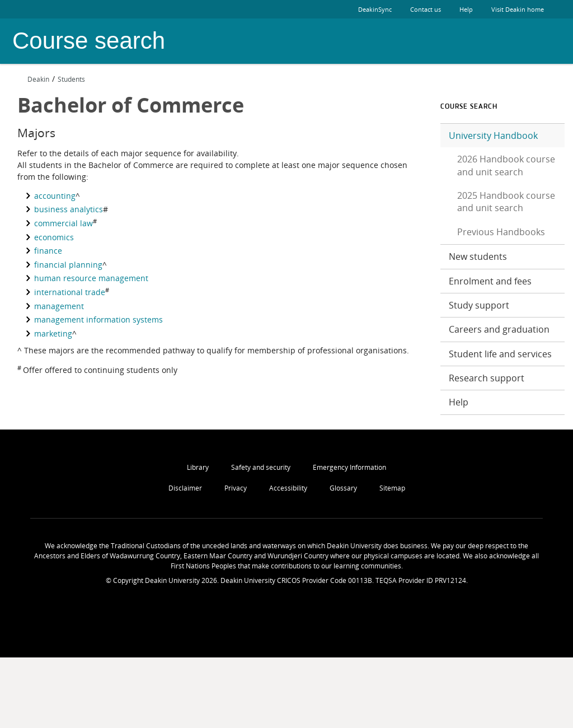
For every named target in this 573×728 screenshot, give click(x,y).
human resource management (91, 278)
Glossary (343, 488)
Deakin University (533, 41)
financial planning (68, 265)
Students (71, 79)
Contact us (426, 9)
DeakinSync (375, 9)
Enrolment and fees (490, 281)
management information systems (98, 319)
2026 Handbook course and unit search (506, 165)
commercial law (64, 223)
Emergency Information (349, 467)
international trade (70, 292)
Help (466, 9)
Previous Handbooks (501, 232)
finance (48, 251)
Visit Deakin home (526, 9)
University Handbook (493, 136)
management (59, 306)
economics (54, 237)
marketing (53, 333)
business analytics (69, 209)
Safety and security (261, 467)
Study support (479, 305)
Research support (487, 378)
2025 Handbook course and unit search (506, 202)
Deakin (33, 79)
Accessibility (288, 488)
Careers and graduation (499, 329)
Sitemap (392, 488)
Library (198, 467)
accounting (55, 196)
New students (478, 256)
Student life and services (500, 354)
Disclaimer (185, 488)
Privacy (236, 488)
